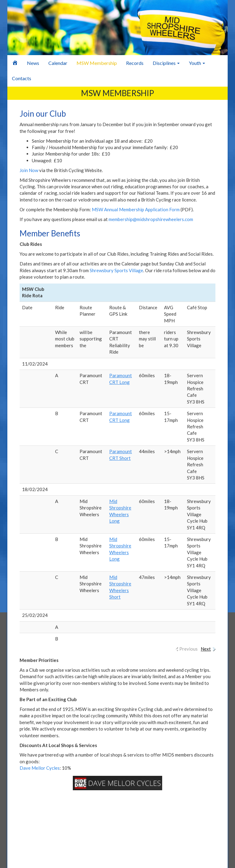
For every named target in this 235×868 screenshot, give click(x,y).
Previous (188, 649)
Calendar (58, 63)
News (33, 63)
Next (206, 649)
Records (135, 63)
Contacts (22, 78)
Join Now (29, 170)
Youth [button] (197, 63)
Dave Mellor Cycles (40, 768)
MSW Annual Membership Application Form (136, 209)
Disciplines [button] (166, 63)
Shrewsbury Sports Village (116, 270)
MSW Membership (97, 63)
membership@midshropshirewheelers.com (151, 219)
